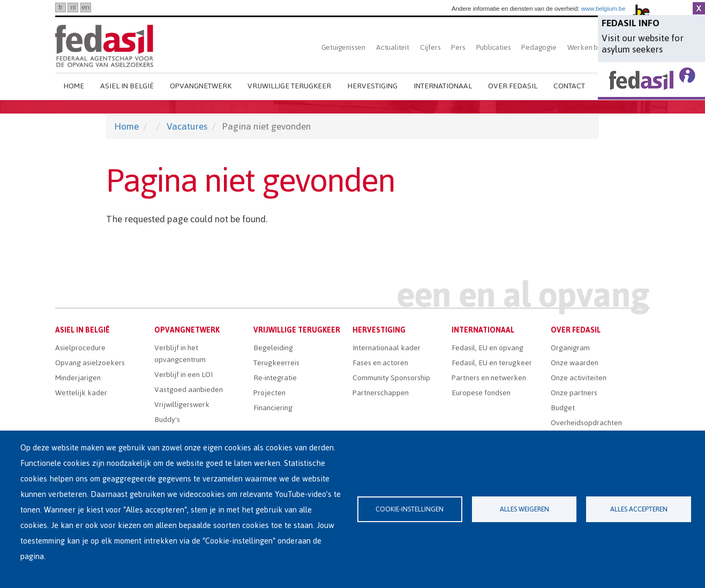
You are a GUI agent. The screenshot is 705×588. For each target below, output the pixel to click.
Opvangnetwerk (201, 86)
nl (73, 7)
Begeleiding (273, 348)
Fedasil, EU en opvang (487, 348)
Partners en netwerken (489, 378)
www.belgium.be (603, 9)
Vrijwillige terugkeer (289, 86)
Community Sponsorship (391, 378)
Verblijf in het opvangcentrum (180, 354)
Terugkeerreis (276, 363)
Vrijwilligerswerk (182, 405)
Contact (569, 86)
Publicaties (494, 47)
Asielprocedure (80, 348)
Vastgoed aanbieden (189, 390)
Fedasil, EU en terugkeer (492, 363)
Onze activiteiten (579, 378)
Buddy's (167, 420)
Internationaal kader (387, 348)
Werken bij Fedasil (597, 47)
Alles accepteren (639, 509)
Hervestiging (372, 86)
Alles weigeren (524, 509)
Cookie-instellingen (410, 509)
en (85, 7)
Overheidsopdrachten (586, 423)
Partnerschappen (381, 393)
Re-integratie (275, 378)
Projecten (269, 393)
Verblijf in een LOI (183, 375)
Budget (563, 408)
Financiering (273, 408)
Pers (458, 47)
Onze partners (574, 393)
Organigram (570, 348)
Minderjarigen (78, 378)
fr (61, 7)
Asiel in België (127, 86)
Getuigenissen (343, 47)
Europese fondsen (481, 393)
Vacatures (187, 126)
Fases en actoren (380, 363)
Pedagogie (539, 47)
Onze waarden (575, 363)
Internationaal (443, 86)
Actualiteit (393, 47)
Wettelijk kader (81, 393)
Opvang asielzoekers (90, 363)
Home (74, 86)
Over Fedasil (513, 86)
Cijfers (430, 47)
